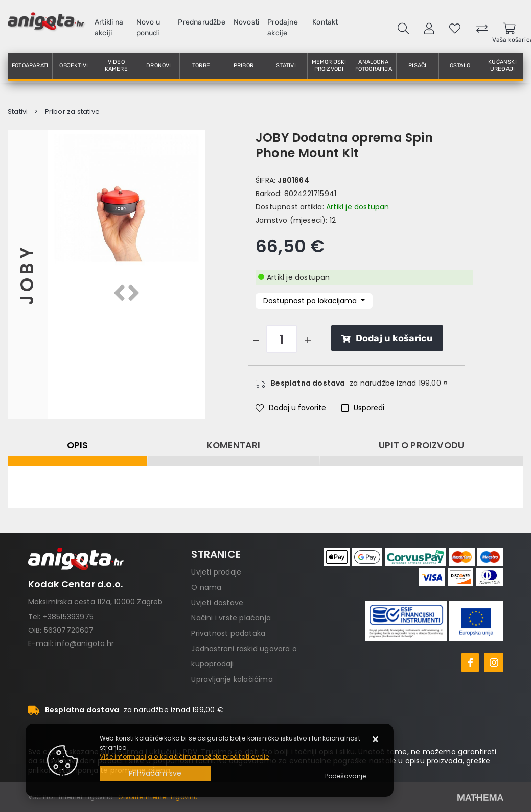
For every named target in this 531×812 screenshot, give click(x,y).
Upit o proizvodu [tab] (421, 445)
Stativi (286, 66)
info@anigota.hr (85, 643)
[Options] (345, 776)
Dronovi (158, 66)
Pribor (244, 66)
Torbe (201, 66)
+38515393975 (68, 617)
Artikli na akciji (109, 28)
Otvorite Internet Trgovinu (158, 797)
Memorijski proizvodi (329, 66)
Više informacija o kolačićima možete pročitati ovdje (184, 757)
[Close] (155, 773)
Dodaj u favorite (291, 408)
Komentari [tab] (234, 445)
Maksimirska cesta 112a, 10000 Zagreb (96, 602)
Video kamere (116, 66)
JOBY (27, 274)
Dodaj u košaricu (387, 338)
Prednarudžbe (201, 22)
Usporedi (363, 408)
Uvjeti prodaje (216, 572)
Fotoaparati (30, 66)
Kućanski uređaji (502, 66)
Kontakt (325, 22)
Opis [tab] (78, 445)
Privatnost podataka (228, 633)
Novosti (246, 22)
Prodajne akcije (283, 28)
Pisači (417, 66)
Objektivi (74, 66)
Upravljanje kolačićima (232, 679)
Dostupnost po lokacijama (311, 301)
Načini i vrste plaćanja (231, 618)
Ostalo (460, 66)
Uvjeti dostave (217, 603)
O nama (206, 587)
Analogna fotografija (374, 66)
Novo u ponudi (148, 28)
